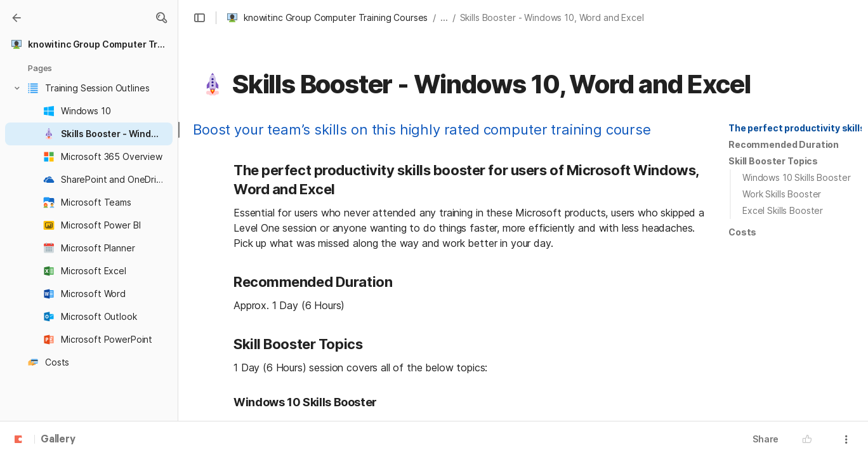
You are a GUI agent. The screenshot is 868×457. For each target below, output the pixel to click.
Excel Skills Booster (783, 210)
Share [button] (766, 439)
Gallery (58, 440)
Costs (742, 232)
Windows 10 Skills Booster (797, 177)
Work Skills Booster (782, 194)
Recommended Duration (784, 144)
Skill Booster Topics (773, 161)
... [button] (444, 17)
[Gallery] (16, 18)
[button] (161, 18)
